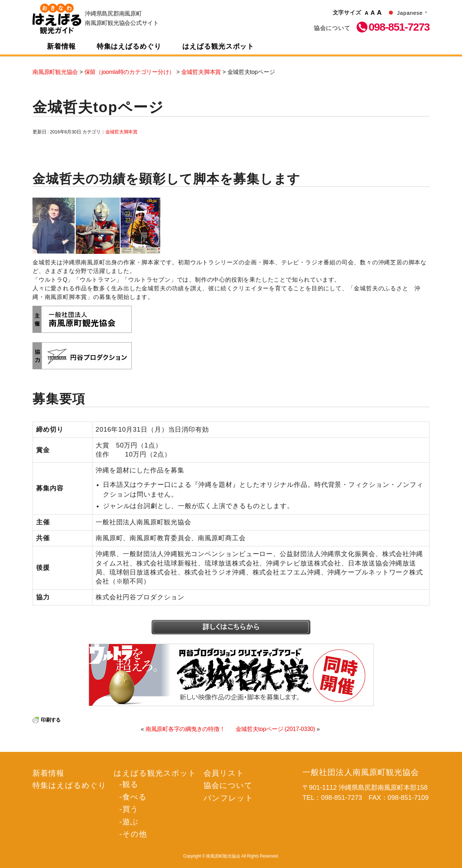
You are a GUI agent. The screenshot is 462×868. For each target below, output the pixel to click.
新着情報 (61, 46)
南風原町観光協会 (57, 19)
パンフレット (228, 798)
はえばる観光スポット (218, 46)
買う (130, 809)
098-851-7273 (399, 27)
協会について (332, 28)
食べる (135, 797)
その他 (135, 834)
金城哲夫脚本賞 (121, 132)
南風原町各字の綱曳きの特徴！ (185, 729)
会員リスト (224, 773)
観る (130, 784)
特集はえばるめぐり (129, 46)
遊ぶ (130, 822)
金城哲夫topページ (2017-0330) (276, 729)
